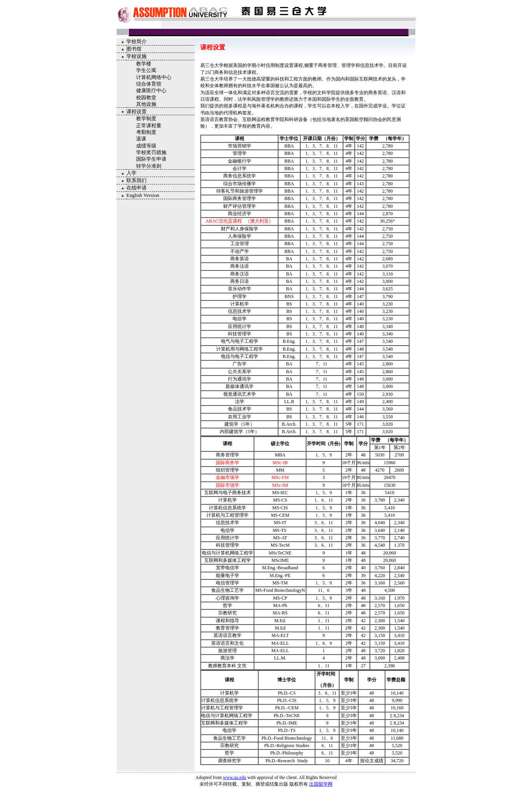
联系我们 (136, 180)
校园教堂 (146, 97)
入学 (131, 173)
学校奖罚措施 (151, 152)
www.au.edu (234, 777)
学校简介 (136, 41)
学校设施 (136, 56)
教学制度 (146, 118)
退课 (141, 139)
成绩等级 (146, 146)
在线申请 (136, 188)
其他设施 (146, 104)
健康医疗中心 (151, 90)
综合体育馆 (149, 84)
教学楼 (144, 64)
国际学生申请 (151, 159)
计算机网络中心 (154, 77)
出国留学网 (321, 784)
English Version (143, 195)
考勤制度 (146, 132)
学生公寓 (146, 70)
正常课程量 (149, 125)
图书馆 (134, 49)
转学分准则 (149, 166)
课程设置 (136, 111)
